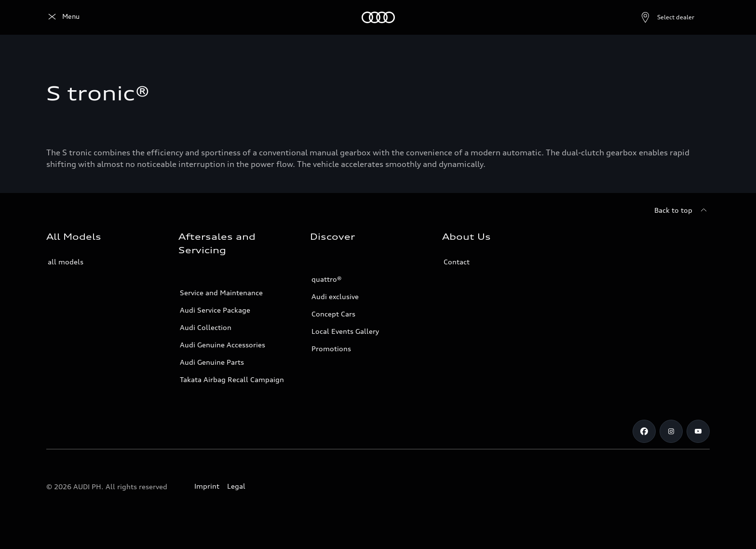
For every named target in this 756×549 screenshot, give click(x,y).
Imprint (207, 486)
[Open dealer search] (644, 17)
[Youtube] (698, 431)
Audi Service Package (215, 310)
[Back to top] (682, 210)
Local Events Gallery (345, 331)
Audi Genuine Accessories (223, 345)
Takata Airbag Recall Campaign (232, 379)
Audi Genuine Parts (212, 362)
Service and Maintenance (221, 293)
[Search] (698, 17)
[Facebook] (644, 431)
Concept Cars (333, 314)
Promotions (331, 349)
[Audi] (63, 17)
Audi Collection (206, 327)
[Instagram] (671, 431)
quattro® (327, 279)
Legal (236, 486)
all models (66, 262)
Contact (457, 262)
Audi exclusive (335, 296)
